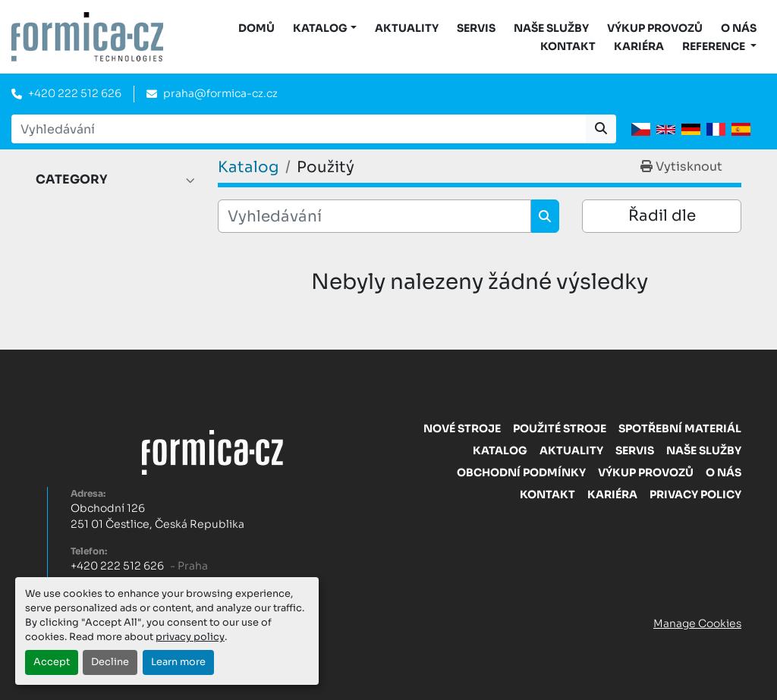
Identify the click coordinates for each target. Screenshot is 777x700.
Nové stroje (462, 428)
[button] (325, 28)
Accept (52, 662)
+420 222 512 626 (75, 93)
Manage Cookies (697, 623)
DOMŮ (256, 28)
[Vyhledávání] (374, 216)
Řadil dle (662, 216)
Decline (110, 662)
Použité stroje (560, 428)
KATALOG (320, 28)
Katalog (500, 450)
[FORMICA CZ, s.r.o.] (212, 451)
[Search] (299, 129)
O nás (739, 28)
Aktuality (407, 28)
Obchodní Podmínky (521, 472)
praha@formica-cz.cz (220, 93)
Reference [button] (715, 46)
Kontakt (568, 46)
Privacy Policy (695, 494)
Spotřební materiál (680, 428)
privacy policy (190, 637)
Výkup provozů (655, 28)
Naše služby (551, 28)
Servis (476, 28)
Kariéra (639, 46)
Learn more (178, 662)
